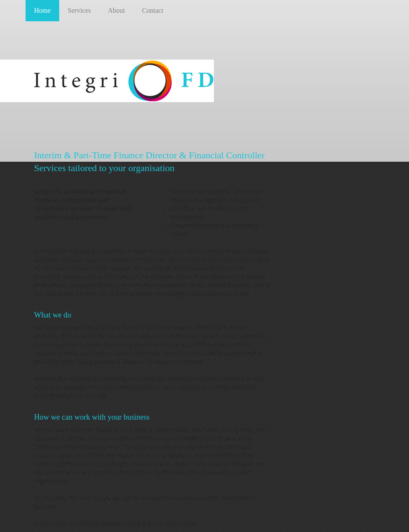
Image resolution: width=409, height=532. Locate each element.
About (116, 10)
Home (42, 10)
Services (79, 10)
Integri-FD (125, 81)
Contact (153, 10)
